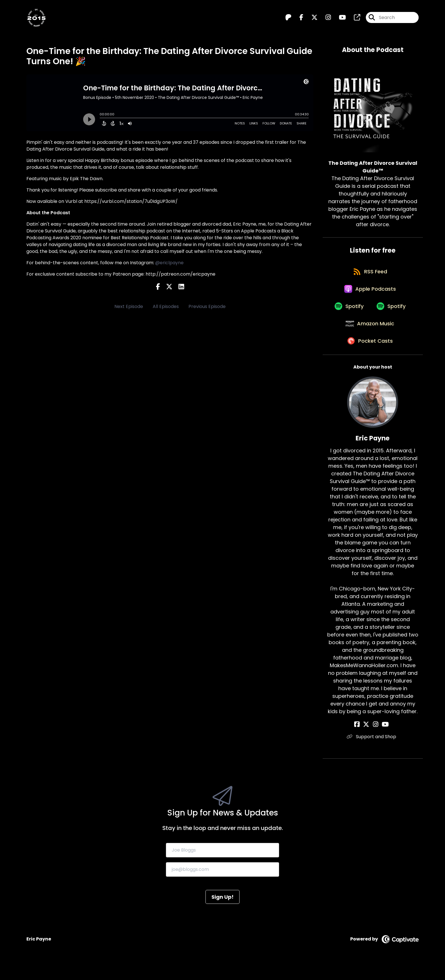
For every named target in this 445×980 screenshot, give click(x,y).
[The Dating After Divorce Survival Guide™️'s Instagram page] (325, 19)
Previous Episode (207, 306)
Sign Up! (222, 911)
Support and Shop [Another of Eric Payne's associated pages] (373, 751)
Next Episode (129, 306)
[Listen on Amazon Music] (370, 335)
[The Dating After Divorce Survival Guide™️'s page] (354, 19)
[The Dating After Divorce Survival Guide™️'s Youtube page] (339, 19)
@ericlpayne (169, 263)
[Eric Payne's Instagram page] (376, 739)
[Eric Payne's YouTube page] (383, 739)
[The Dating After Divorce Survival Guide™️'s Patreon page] (288, 19)
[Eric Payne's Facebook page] (362, 739)
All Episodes (166, 306)
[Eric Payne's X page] (369, 739)
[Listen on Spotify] (348, 315)
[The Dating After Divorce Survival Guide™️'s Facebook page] (298, 19)
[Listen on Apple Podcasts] (370, 294)
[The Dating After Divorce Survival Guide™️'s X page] (311, 19)
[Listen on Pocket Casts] (370, 355)
